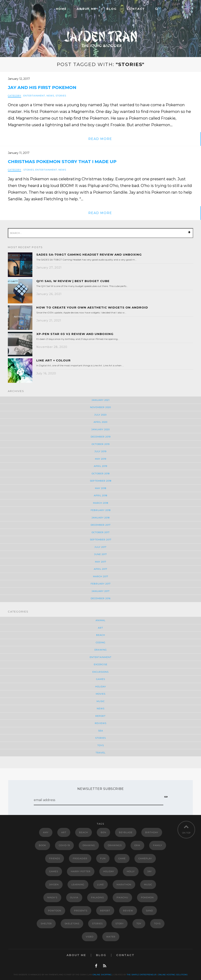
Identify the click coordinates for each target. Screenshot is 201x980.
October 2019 (101, 444)
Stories (61, 96)
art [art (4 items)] (64, 832)
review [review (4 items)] (128, 911)
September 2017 (101, 540)
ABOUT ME (86, 9)
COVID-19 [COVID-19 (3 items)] (64, 845)
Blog (111, 9)
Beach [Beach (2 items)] (84, 832)
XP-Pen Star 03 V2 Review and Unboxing (75, 334)
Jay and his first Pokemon (42, 88)
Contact (136, 9)
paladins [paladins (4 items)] (97, 897)
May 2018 (101, 488)
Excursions (100, 672)
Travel (100, 753)
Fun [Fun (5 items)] (103, 858)
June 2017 (100, 554)
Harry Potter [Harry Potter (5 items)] (81, 871)
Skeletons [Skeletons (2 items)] (72, 924)
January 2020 (101, 429)
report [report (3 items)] (105, 911)
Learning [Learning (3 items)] (78, 885)
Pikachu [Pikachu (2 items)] (122, 897)
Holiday (101, 687)
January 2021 (101, 400)
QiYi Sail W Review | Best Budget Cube (73, 281)
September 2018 (101, 481)
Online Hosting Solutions (173, 975)
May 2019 (101, 459)
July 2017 (100, 547)
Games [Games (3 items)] (54, 871)
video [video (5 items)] (90, 937)
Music (101, 701)
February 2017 (101, 584)
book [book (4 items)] (42, 845)
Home (61, 9)
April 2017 (100, 569)
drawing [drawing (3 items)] (89, 845)
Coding (101, 642)
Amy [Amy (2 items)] (46, 832)
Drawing (101, 650)
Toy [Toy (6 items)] (139, 924)
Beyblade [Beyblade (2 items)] (126, 832)
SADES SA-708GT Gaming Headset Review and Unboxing (89, 255)
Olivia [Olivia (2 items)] (74, 897)
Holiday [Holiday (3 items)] (109, 871)
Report (100, 716)
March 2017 (101, 576)
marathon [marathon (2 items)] (124, 885)
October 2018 (101, 474)
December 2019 (101, 437)
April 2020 (100, 422)
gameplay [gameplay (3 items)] (145, 858)
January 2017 (101, 591)
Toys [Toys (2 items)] (157, 924)
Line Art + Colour (53, 360)
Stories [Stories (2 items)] (97, 924)
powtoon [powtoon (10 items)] (55, 911)
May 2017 (101, 562)
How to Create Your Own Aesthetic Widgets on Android (92, 307)
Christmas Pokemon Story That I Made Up (62, 162)
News (50, 96)
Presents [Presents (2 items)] (81, 911)
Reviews (101, 723)
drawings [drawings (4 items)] (115, 845)
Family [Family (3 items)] (158, 845)
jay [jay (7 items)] (150, 871)
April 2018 (100, 495)
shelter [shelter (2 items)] (46, 924)
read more (100, 139)
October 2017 (101, 532)
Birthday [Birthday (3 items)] (152, 832)
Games (101, 679)
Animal (100, 620)
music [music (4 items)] (148, 885)
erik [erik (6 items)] (137, 845)
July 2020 (100, 415)
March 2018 (101, 503)
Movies (101, 694)
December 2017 (101, 525)
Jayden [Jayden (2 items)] (54, 885)
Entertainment (34, 96)
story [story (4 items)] (120, 924)
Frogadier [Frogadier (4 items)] (80, 858)
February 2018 (101, 510)
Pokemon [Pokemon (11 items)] (147, 897)
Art (100, 628)
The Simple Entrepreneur (142, 975)
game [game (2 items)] (122, 858)
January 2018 (101, 518)
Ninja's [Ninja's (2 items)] (52, 897)
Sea (101, 731)
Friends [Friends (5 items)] (55, 858)
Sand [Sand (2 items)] (149, 911)
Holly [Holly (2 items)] (131, 871)
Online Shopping (102, 975)
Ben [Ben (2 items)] (103, 832)
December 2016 (101, 598)
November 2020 (100, 407)
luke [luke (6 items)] (100, 885)
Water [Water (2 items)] (111, 937)
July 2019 (100, 451)
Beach (101, 635)
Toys (101, 745)
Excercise (101, 664)
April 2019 (100, 466)
